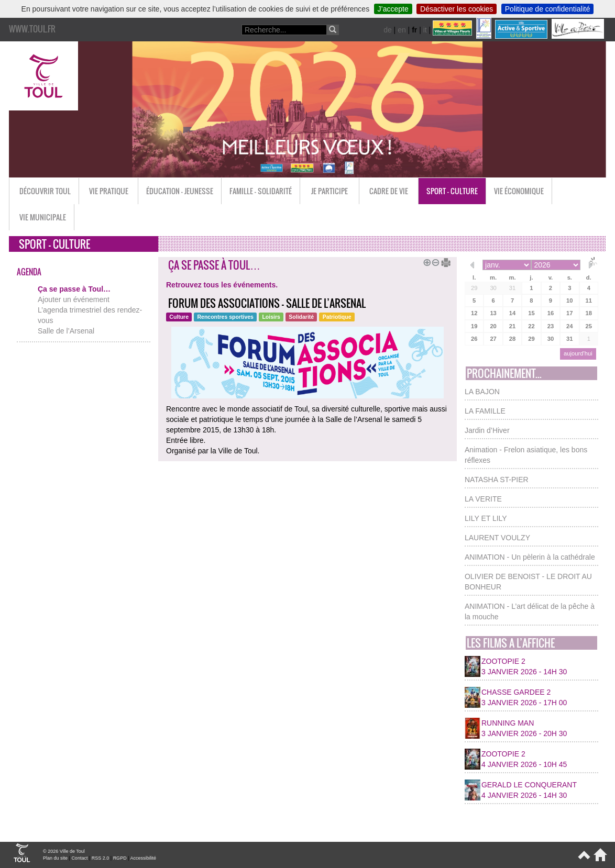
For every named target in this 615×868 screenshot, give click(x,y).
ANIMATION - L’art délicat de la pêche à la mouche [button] (530, 611)
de (388, 30)
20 (493, 326)
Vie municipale (43, 217)
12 (474, 313)
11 (589, 301)
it (425, 30)
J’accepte (393, 9)
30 (493, 288)
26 (474, 339)
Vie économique (519, 191)
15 (531, 313)
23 (551, 326)
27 (493, 339)
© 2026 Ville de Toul (64, 851)
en (402, 30)
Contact (79, 858)
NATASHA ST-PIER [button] (497, 480)
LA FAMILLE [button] (485, 411)
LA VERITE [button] (483, 499)
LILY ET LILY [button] (486, 518)
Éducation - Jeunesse (180, 191)
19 (474, 326)
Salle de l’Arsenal (66, 331)
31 (512, 288)
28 (512, 339)
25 (589, 326)
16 (551, 313)
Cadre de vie (389, 191)
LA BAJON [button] (482, 392)
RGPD (120, 858)
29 (474, 288)
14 (512, 313)
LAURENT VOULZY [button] (497, 538)
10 (569, 301)
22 (531, 326)
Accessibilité (143, 858)
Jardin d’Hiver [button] (487, 430)
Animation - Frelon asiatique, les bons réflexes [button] (526, 455)
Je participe (330, 191)
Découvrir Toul (45, 191)
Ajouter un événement (74, 299)
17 (569, 313)
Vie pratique (109, 191)
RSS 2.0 (101, 858)
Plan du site (55, 858)
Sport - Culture (452, 191)
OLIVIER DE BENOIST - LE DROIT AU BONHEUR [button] (528, 582)
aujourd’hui (578, 353)
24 (569, 326)
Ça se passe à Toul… (74, 289)
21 (512, 326)
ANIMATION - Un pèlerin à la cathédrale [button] (530, 557)
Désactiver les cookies (457, 9)
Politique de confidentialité (548, 9)
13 (493, 313)
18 (589, 313)
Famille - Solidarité (261, 191)
